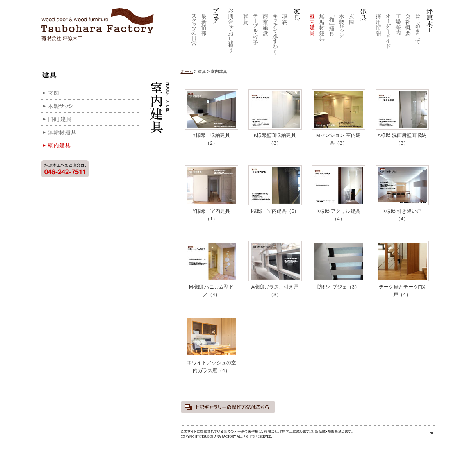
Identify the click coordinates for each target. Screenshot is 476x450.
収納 (285, 33)
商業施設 (265, 33)
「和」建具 (332, 33)
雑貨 (246, 33)
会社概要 (408, 33)
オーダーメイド (388, 33)
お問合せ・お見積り (230, 33)
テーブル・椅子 (255, 33)
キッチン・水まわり (275, 33)
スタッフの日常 (194, 33)
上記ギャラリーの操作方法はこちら (228, 407)
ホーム (187, 72)
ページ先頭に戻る (432, 433)
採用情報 (378, 33)
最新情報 (204, 33)
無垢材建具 (322, 33)
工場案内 (398, 33)
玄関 (351, 33)
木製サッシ (342, 33)
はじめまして (418, 33)
